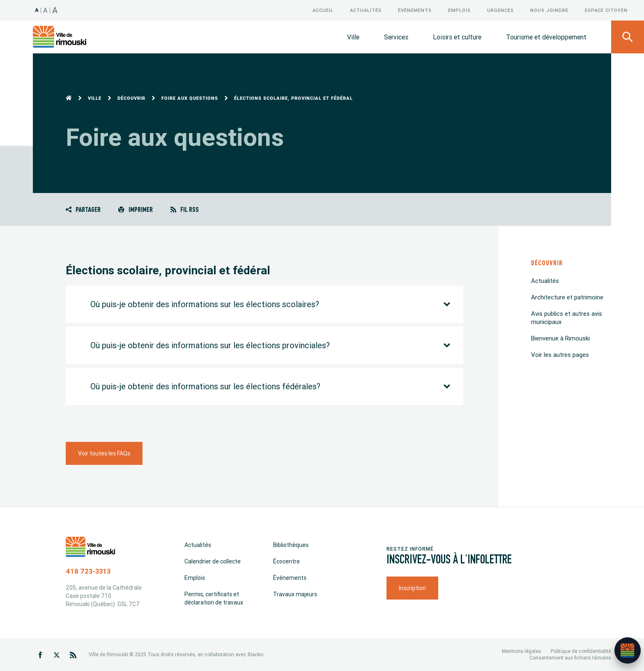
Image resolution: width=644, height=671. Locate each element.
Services (396, 37)
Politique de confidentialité (581, 651)
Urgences (500, 10)
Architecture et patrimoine (567, 297)
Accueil (323, 10)
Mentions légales (522, 651)
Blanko (255, 654)
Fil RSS (185, 209)
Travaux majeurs (295, 594)
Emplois (459, 10)
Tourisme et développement (546, 37)
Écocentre (286, 561)
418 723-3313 (88, 571)
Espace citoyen (606, 10)
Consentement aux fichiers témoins (570, 658)
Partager (83, 209)
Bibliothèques (291, 545)
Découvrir (131, 98)
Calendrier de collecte (213, 561)
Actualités (366, 10)
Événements (415, 10)
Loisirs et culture (457, 37)
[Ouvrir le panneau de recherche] (628, 37)
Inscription (412, 588)
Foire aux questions (190, 98)
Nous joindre (549, 10)
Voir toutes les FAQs (104, 453)
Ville (353, 37)
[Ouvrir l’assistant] (628, 650)
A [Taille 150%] (55, 10)
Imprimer (135, 209)
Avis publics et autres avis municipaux (567, 318)
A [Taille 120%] (46, 10)
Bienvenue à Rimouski (560, 338)
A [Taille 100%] (37, 10)
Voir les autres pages (560, 355)
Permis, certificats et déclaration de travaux (214, 598)
